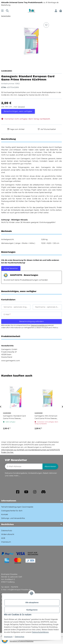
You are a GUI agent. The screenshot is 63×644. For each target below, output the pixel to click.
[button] (56, 11)
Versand (21, 107)
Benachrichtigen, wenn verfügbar (18, 111)
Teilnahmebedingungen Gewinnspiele (17, 507)
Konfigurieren (32, 610)
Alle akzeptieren (32, 603)
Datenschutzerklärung (40, 632)
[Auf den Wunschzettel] (46, 25)
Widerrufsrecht (8, 534)
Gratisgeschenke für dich (12, 511)
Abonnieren (50, 466)
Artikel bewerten (11, 268)
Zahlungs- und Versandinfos (13, 518)
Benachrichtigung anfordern (31, 321)
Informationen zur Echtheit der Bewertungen (22, 641)
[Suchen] (7, 11)
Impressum (8, 637)
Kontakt (5, 514)
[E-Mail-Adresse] (24, 466)
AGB (3, 538)
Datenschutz (20, 637)
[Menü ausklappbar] (2, 11)
